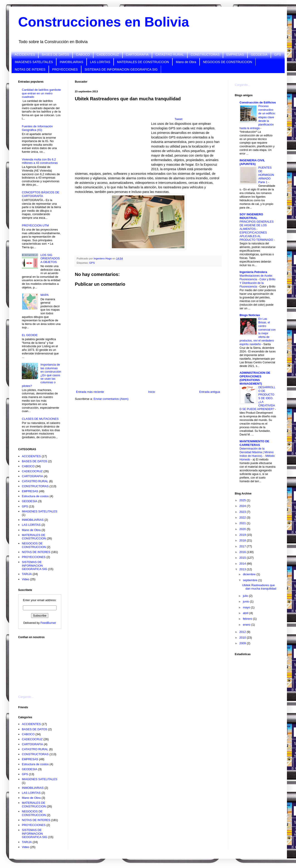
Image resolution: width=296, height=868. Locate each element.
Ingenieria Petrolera (253, 272)
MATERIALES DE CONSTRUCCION (143, 62)
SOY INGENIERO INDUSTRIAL (251, 216)
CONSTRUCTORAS (205, 54)
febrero (248, 619)
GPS (278, 54)
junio (246, 601)
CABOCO (83, 54)
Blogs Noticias (250, 315)
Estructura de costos (35, 496)
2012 (243, 632)
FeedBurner (48, 623)
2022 (243, 518)
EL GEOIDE (30, 335)
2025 (243, 500)
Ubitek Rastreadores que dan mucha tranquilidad (259, 587)
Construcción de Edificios (258, 102)
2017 (243, 546)
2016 (243, 552)
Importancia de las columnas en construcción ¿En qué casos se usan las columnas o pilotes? (41, 375)
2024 (243, 506)
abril (246, 613)
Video (26, 579)
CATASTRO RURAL (170, 54)
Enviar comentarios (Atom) (111, 399)
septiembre (251, 580)
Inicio (152, 392)
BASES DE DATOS (55, 54)
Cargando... (26, 697)
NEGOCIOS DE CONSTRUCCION (228, 62)
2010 (243, 638)
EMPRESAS (235, 54)
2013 (243, 569)
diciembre (250, 574)
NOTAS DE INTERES (30, 69)
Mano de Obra (186, 62)
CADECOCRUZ (108, 54)
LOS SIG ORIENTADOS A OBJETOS (50, 258)
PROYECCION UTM (35, 225)
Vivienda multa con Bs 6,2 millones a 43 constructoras (40, 161)
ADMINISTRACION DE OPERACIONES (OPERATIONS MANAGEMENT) (255, 378)
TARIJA (27, 574)
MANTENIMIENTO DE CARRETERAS (254, 443)
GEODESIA (259, 54)
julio (246, 596)
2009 (243, 643)
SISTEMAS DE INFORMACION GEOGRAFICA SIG (121, 69)
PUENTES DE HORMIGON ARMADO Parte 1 (266, 175)
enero (247, 625)
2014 (243, 564)
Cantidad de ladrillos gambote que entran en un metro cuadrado (41, 93)
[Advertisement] (41, 664)
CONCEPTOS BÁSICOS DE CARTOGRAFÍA (40, 194)
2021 (243, 523)
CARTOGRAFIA (137, 54)
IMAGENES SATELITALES (34, 62)
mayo (247, 607)
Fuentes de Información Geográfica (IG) (37, 128)
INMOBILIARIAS (71, 62)
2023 (243, 512)
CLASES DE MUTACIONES (40, 419)
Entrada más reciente (90, 392)
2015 (243, 558)
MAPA (44, 295)
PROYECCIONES (65, 69)
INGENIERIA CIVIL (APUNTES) (252, 162)
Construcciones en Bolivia (104, 22)
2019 (243, 535)
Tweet (178, 119)
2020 (243, 529)
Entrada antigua (210, 392)
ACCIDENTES (25, 54)
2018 (243, 540)
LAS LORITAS (100, 62)
